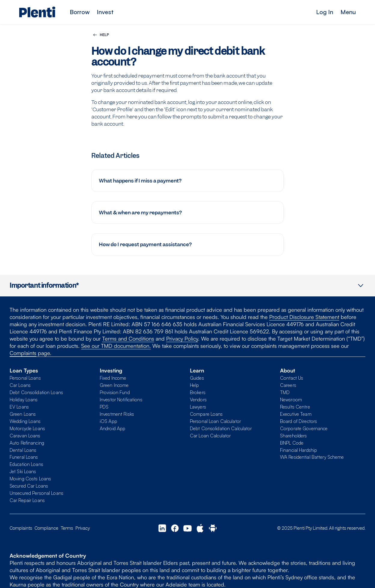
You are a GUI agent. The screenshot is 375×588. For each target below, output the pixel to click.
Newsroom (291, 400)
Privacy (83, 528)
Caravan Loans (25, 436)
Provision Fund (115, 392)
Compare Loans (206, 414)
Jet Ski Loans (23, 471)
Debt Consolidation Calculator (221, 428)
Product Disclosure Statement (304, 317)
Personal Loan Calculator (215, 421)
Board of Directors (299, 421)
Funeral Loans (24, 457)
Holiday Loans (24, 400)
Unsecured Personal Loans (37, 493)
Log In (325, 12)
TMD (285, 392)
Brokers (198, 392)
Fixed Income (113, 378)
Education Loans (26, 464)
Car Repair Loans (27, 500)
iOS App (108, 421)
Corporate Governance (304, 428)
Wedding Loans (25, 421)
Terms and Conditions (128, 338)
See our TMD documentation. (116, 346)
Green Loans (23, 414)
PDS (104, 407)
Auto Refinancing (27, 443)
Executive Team (296, 414)
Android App (113, 428)
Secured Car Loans (29, 486)
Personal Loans (25, 378)
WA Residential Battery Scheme (312, 457)
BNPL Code (292, 443)
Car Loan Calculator (210, 436)
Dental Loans (23, 450)
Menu (348, 12)
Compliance (46, 528)
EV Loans (19, 407)
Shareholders (293, 436)
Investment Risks (117, 414)
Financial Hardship (299, 450)
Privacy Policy (182, 338)
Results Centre (295, 407)
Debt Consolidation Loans (36, 392)
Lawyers (198, 407)
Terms (67, 528)
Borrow (80, 12)
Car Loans (20, 385)
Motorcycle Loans (27, 428)
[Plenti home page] (37, 12)
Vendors (198, 400)
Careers (288, 385)
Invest (105, 12)
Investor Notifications (121, 400)
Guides (197, 378)
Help (194, 385)
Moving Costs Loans (30, 479)
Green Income (114, 385)
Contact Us (292, 378)
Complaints (23, 353)
